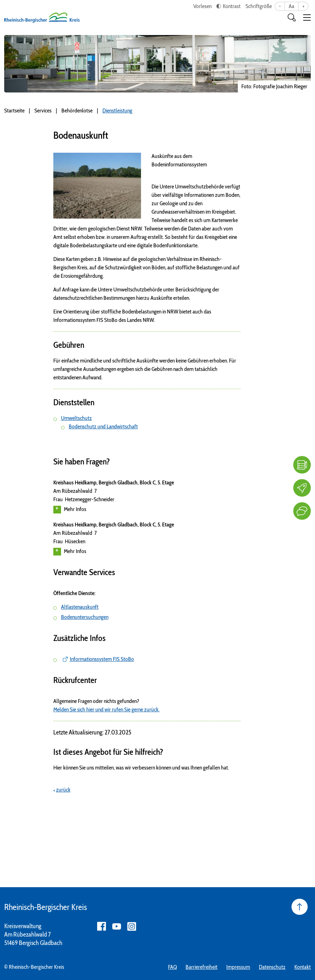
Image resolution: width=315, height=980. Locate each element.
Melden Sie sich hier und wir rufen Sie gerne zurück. (106, 709)
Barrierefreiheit (202, 967)
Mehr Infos (70, 510)
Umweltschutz (76, 418)
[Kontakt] (302, 511)
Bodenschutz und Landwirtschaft (103, 426)
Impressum (238, 967)
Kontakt (303, 967)
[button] (307, 18)
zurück (63, 790)
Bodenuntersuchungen (85, 617)
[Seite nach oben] (300, 907)
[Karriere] (302, 488)
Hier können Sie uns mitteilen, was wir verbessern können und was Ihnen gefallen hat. (141, 768)
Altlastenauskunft (80, 607)
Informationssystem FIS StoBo (102, 659)
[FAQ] (302, 465)
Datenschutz (272, 967)
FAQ (172, 967)
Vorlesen (202, 6)
